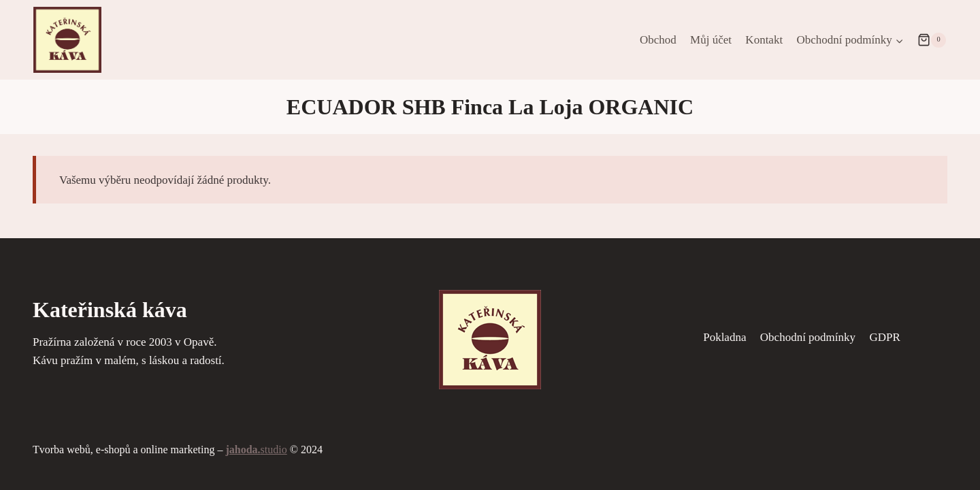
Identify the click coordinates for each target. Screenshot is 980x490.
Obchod (658, 40)
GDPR (884, 337)
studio (256, 450)
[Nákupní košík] (932, 40)
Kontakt (764, 40)
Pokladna (724, 337)
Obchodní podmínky (808, 337)
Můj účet (711, 40)
